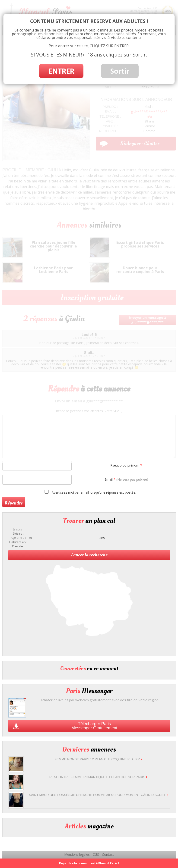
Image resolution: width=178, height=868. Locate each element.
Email (126, 479)
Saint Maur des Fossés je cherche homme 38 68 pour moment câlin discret (99, 795)
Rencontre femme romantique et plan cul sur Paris (99, 777)
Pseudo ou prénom (126, 465)
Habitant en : (18, 542)
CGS (96, 854)
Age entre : (18, 538)
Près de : (18, 546)
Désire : (18, 534)
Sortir (120, 71)
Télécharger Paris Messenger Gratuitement (94, 726)
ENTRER (61, 71)
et (31, 538)
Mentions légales (77, 854)
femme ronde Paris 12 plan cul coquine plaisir (99, 759)
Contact (108, 854)
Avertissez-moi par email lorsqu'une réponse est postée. (90, 492)
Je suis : (18, 529)
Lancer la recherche (89, 555)
